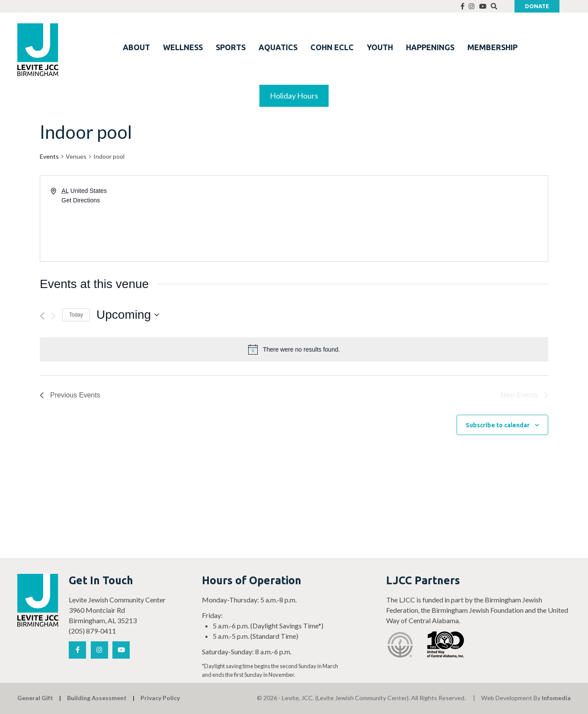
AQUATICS (278, 47)
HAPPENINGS (430, 47)
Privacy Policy (160, 698)
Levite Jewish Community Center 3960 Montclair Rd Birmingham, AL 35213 (117, 610)
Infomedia (556, 698)
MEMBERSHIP (492, 47)
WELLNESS (183, 47)
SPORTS (231, 47)
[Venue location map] (420, 218)
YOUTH (380, 47)
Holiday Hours (294, 96)
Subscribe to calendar (498, 425)
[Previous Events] (42, 316)
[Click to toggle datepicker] (128, 315)
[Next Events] (53, 316)
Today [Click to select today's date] (76, 315)
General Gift (35, 698)
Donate (537, 6)
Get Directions (81, 200)
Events (49, 156)
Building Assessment (97, 698)
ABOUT (136, 47)
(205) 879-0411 (92, 631)
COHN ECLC (332, 47)
